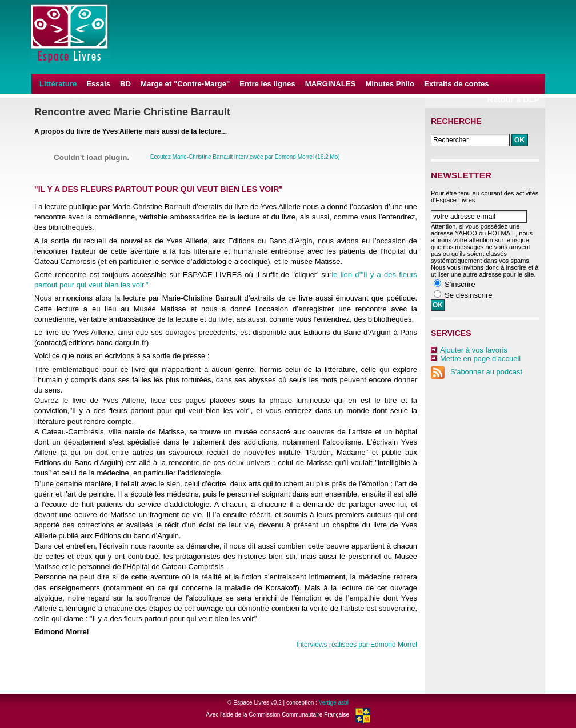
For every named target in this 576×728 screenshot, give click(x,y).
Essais (98, 84)
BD (125, 84)
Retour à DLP (513, 99)
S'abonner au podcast (477, 372)
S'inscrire (460, 284)
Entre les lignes (267, 84)
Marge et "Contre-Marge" (185, 84)
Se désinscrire (469, 295)
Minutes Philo (390, 84)
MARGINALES (331, 84)
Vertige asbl (334, 703)
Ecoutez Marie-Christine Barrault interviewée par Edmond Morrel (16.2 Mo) (245, 157)
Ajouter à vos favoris (474, 350)
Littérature (58, 84)
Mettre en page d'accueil (480, 359)
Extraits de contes (457, 84)
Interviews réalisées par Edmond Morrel (357, 645)
